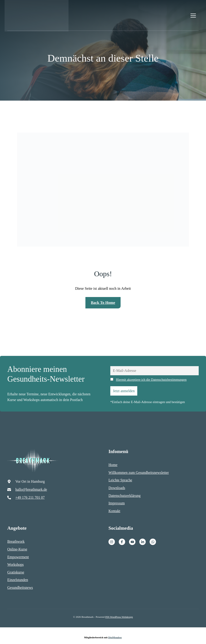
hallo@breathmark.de (31, 489)
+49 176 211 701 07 (30, 497)
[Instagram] (112, 542)
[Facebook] (122, 542)
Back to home (103, 303)
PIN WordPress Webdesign (119, 617)
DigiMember (115, 637)
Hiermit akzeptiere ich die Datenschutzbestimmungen (151, 380)
